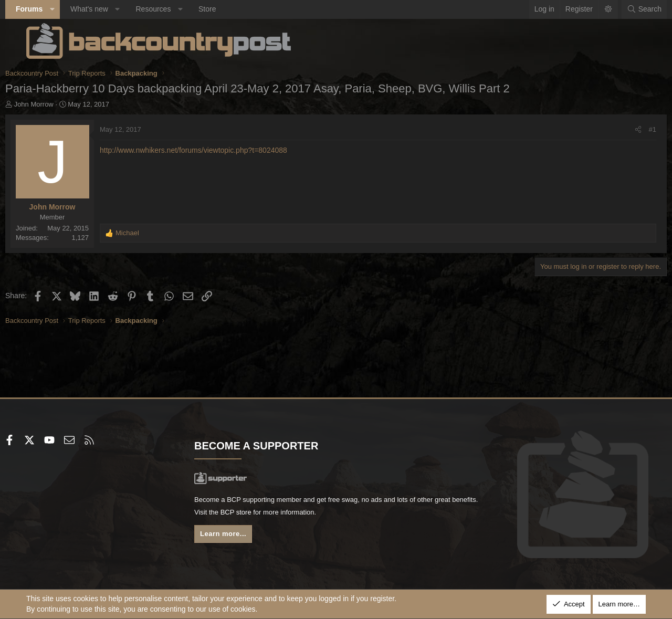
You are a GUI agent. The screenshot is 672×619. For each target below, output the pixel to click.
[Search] (623, 9)
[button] (73, 9)
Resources (174, 9)
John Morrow (55, 104)
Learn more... (236, 537)
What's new (110, 9)
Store (228, 9)
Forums (50, 9)
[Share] (617, 130)
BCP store (301, 515)
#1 (632, 129)
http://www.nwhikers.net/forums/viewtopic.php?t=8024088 (214, 150)
